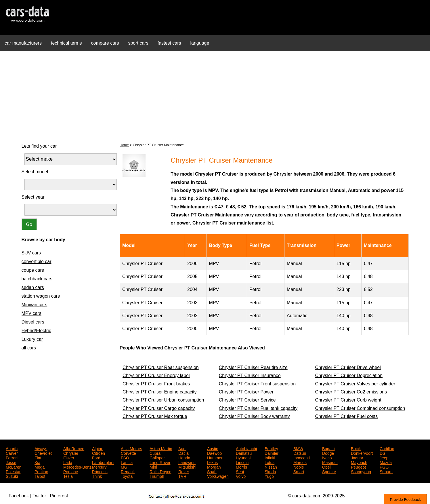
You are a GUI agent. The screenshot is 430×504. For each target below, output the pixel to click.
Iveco (327, 457)
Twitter (39, 496)
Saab (212, 471)
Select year (33, 197)
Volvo (241, 476)
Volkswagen (218, 476)
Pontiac (41, 471)
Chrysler (71, 453)
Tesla (68, 476)
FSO (125, 457)
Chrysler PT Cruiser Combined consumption (360, 408)
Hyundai (243, 457)
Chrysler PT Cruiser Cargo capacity (159, 408)
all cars (29, 348)
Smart (299, 471)
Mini (153, 467)
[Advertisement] (215, 96)
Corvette (128, 453)
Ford (96, 457)
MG (124, 467)
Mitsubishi (187, 467)
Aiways (41, 448)
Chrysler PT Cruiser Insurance (250, 375)
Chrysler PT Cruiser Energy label (156, 375)
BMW (298, 448)
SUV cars (31, 253)
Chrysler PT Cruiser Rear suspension (161, 367)
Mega (40, 467)
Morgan (214, 467)
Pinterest (59, 496)
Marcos (300, 462)
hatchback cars (37, 279)
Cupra (155, 453)
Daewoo (214, 453)
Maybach (359, 462)
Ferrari (12, 457)
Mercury (99, 467)
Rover (184, 471)
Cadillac (387, 448)
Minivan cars (35, 305)
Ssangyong (361, 471)
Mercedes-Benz (77, 467)
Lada (68, 462)
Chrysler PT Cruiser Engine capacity (160, 392)
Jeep (384, 457)
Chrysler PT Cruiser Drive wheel (348, 367)
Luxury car (32, 339)
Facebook (19, 496)
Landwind (187, 462)
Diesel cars (33, 322)
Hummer (215, 457)
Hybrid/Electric (36, 331)
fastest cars (169, 43)
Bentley (271, 448)
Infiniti (270, 457)
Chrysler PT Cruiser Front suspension (257, 384)
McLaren (14, 467)
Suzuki (12, 476)
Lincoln (242, 462)
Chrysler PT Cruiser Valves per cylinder (355, 384)
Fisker (69, 457)
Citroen (99, 453)
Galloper (157, 457)
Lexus (212, 462)
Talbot (40, 476)
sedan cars (33, 287)
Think (97, 476)
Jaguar (357, 457)
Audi (182, 448)
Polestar (13, 471)
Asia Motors (131, 448)
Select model (35, 172)
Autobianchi (246, 448)
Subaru (386, 471)
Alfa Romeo (74, 448)
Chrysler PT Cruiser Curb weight (348, 400)
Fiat (38, 457)
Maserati (330, 462)
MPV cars (31, 313)
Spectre (329, 471)
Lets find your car (39, 146)
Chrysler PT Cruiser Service (247, 400)
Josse (11, 462)
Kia (37, 462)
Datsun (300, 453)
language (200, 43)
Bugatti (328, 448)
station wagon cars (41, 296)
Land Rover (160, 462)
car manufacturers (23, 43)
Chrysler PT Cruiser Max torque (155, 416)
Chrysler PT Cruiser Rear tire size (253, 367)
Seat (240, 471)
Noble (299, 467)
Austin (213, 448)
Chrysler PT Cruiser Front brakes (156, 384)
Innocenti (302, 457)
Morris (241, 467)
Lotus (270, 462)
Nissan (271, 467)
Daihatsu (244, 453)
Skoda (270, 471)
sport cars (138, 43)
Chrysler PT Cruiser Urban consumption (163, 400)
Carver (12, 453)
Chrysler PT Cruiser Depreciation (349, 375)
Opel (326, 467)
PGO (384, 467)
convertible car (37, 261)
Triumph (157, 476)
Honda (184, 457)
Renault (128, 471)
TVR (182, 476)
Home (124, 145)
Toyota (127, 476)
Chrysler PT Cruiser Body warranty (254, 416)
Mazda (386, 462)
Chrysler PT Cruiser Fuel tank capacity (258, 408)
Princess (100, 471)
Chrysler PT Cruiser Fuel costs (347, 416)
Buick (356, 448)
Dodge (328, 453)
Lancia (127, 462)
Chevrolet (43, 453)
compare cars (105, 43)
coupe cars (33, 270)
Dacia (184, 453)
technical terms (66, 43)
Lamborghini (103, 462)
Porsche (71, 471)
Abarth (12, 448)
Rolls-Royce (160, 471)
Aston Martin (161, 448)
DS (382, 453)
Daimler (272, 453)
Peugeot (358, 467)
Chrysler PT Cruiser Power (246, 392)
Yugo (269, 476)
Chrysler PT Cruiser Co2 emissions (351, 392)
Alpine (98, 448)
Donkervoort (362, 453)
